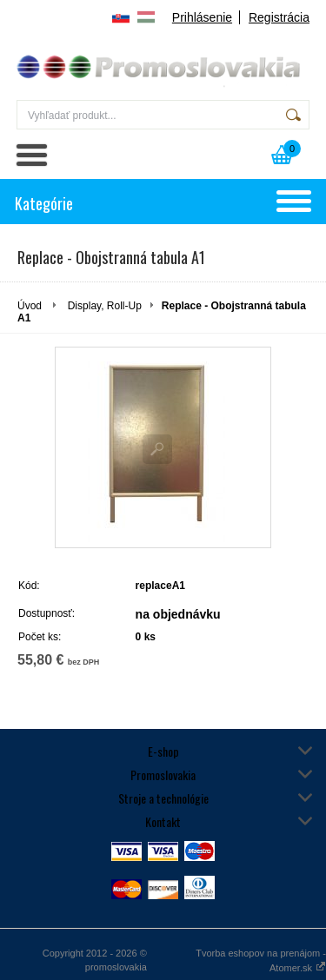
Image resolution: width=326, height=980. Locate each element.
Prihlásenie (202, 17)
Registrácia (279, 17)
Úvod (30, 306)
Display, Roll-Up (105, 306)
